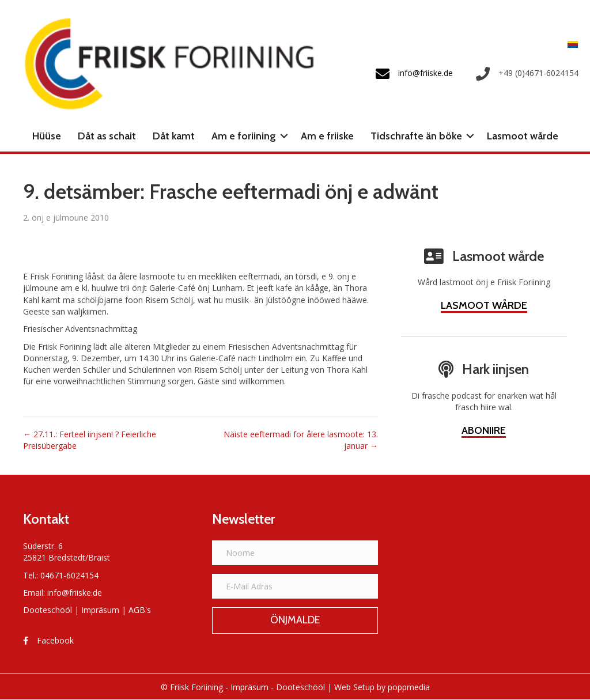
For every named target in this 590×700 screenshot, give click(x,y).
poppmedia (409, 687)
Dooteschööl (48, 610)
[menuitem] (570, 43)
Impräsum (100, 610)
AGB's (140, 610)
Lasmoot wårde (523, 136)
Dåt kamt (174, 136)
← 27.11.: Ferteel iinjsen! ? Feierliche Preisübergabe (90, 440)
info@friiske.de (75, 593)
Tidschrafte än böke (416, 136)
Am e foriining (244, 136)
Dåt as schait (107, 136)
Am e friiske (327, 136)
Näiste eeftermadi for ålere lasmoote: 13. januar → (301, 440)
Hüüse (47, 136)
